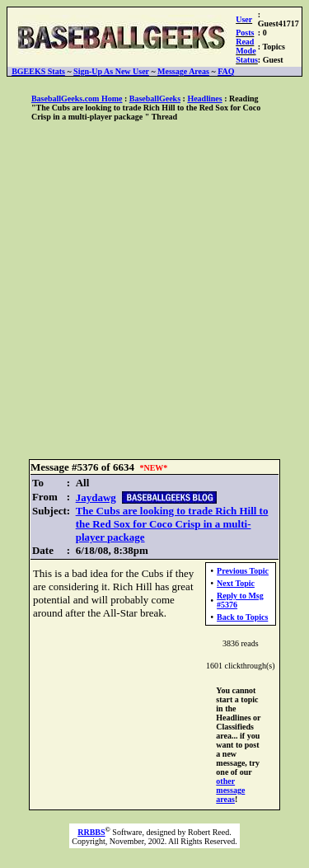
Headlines (204, 99)
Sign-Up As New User (111, 71)
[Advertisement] (154, 291)
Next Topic (236, 583)
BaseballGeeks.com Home (77, 99)
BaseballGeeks (155, 99)
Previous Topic (243, 571)
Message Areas (183, 71)
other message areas (230, 790)
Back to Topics (242, 617)
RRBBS (91, 832)
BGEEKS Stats (38, 71)
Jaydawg (96, 497)
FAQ (226, 71)
